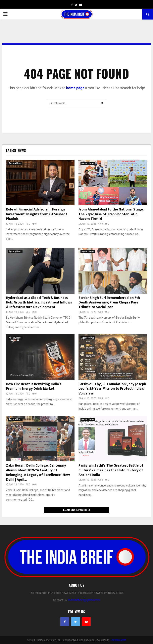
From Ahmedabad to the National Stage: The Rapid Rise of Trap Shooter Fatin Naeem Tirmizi (111, 214)
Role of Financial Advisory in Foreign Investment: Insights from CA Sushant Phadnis (37, 214)
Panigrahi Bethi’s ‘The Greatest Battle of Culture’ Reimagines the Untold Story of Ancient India (111, 470)
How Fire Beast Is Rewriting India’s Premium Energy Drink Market (34, 386)
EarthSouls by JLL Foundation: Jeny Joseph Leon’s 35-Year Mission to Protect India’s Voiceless (112, 389)
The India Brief (118, 640)
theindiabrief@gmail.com (84, 600)
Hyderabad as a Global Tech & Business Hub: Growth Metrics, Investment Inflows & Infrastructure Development (39, 303)
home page (75, 88)
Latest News (16, 150)
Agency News (15, 163)
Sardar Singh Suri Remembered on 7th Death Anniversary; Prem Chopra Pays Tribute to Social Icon (109, 303)
